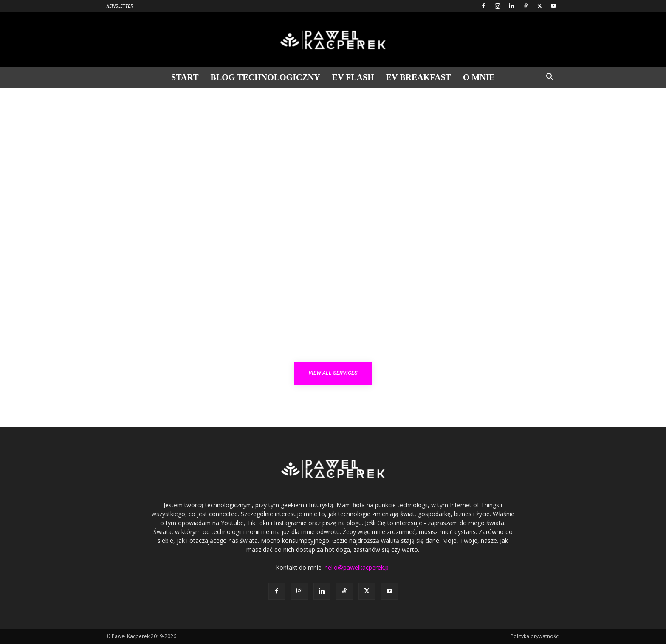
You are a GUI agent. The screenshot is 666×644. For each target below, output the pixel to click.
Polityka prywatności (535, 636)
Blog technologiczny (265, 77)
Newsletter (120, 6)
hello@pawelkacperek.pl (357, 567)
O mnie (479, 77)
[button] (550, 78)
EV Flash (353, 77)
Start (185, 77)
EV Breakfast (419, 77)
